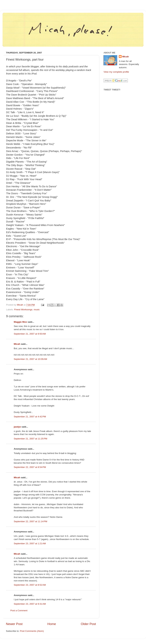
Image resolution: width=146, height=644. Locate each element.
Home (52, 624)
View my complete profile (116, 72)
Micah (17, 344)
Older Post (88, 624)
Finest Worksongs (23, 310)
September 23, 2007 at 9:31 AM (30, 604)
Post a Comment (19, 610)
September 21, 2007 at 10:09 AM (30, 359)
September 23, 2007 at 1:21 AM (30, 543)
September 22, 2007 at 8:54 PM (30, 467)
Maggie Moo (20, 322)
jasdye (17, 427)
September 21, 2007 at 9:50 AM (30, 334)
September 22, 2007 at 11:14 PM (30, 521)
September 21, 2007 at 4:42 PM (30, 417)
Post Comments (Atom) (32, 631)
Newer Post (14, 624)
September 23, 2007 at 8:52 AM (30, 585)
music (37, 310)
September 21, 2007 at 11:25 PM (30, 439)
